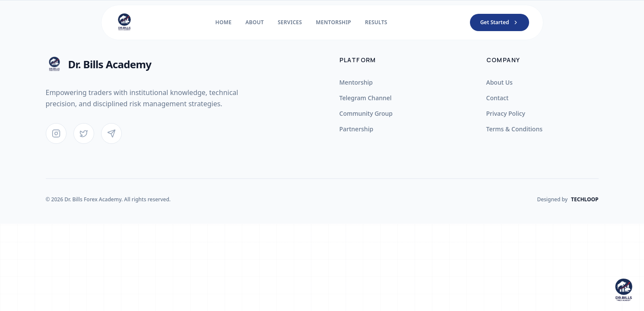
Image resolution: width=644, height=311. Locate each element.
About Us (500, 82)
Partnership (357, 129)
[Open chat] (623, 290)
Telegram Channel (366, 98)
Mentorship (356, 82)
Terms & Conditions (514, 129)
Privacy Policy (506, 113)
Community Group (366, 113)
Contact (498, 98)
